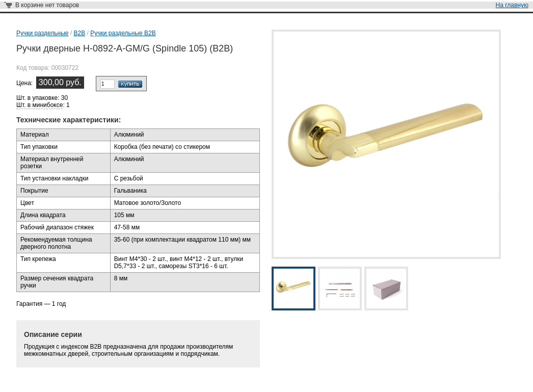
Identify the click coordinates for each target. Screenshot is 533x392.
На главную (512, 5)
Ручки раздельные (42, 33)
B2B (79, 33)
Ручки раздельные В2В (123, 33)
